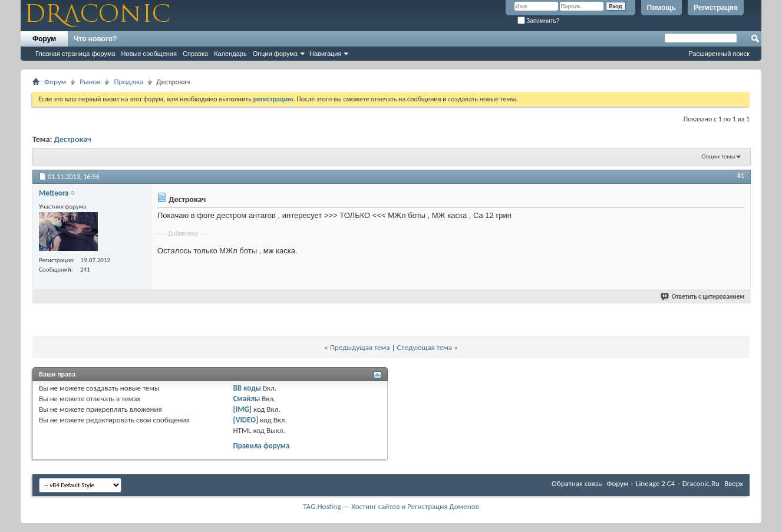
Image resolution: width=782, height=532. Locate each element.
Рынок (90, 82)
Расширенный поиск (719, 54)
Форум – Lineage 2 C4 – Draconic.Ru (663, 483)
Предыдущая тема (360, 347)
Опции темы (718, 156)
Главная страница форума (75, 54)
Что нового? (95, 39)
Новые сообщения (149, 54)
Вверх (734, 483)
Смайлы (246, 399)
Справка (195, 54)
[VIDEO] (245, 420)
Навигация (325, 54)
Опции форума (275, 54)
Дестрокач (73, 139)
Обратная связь (577, 483)
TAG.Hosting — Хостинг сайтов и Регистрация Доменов (391, 506)
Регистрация (716, 8)
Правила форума (261, 446)
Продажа (128, 82)
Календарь (230, 54)
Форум (44, 39)
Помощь (661, 8)
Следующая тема (424, 347)
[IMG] (242, 409)
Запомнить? (539, 21)
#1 (741, 176)
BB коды (247, 388)
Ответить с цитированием (703, 297)
